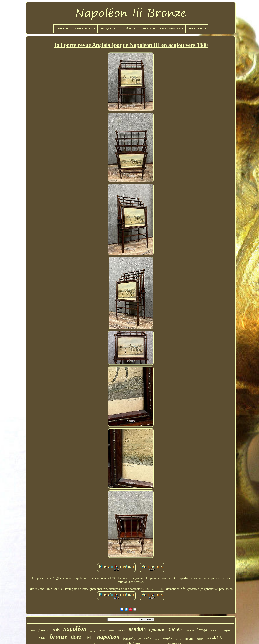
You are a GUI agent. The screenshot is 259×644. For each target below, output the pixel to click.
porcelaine (145, 638)
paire (215, 637)
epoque (121, 631)
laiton (102, 631)
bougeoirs (129, 639)
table (214, 631)
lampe (203, 630)
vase (33, 631)
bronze (59, 637)
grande (190, 630)
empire (168, 638)
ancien (175, 629)
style (89, 638)
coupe (189, 639)
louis (56, 630)
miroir (200, 639)
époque (157, 629)
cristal (112, 631)
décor (157, 639)
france (43, 630)
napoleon (108, 637)
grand (93, 631)
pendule (137, 629)
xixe (43, 637)
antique (225, 630)
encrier (179, 639)
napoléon (75, 629)
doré (76, 637)
